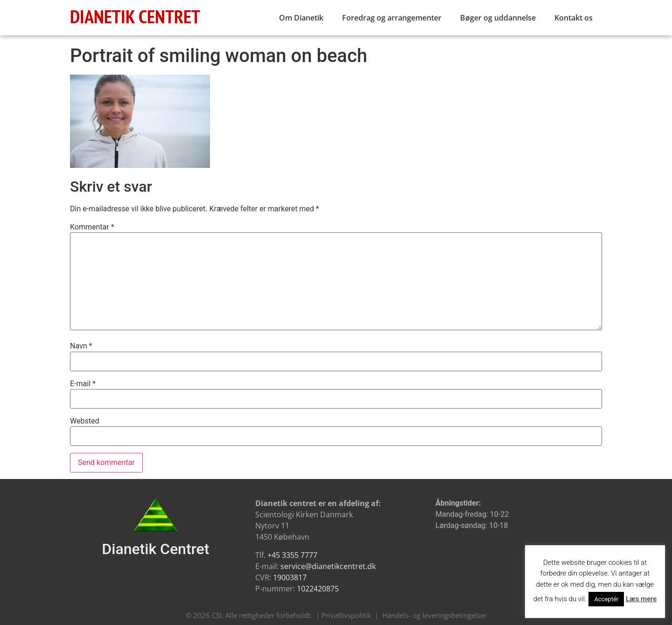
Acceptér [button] (606, 599)
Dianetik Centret (155, 549)
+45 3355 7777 (292, 555)
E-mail (83, 384)
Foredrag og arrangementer (392, 18)
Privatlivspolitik (346, 615)
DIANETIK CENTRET (135, 16)
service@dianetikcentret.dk (328, 566)
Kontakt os (574, 18)
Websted (84, 421)
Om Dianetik (301, 18)
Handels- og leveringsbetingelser (434, 615)
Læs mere (641, 599)
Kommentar (92, 227)
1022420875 (318, 589)
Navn (81, 346)
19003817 (290, 577)
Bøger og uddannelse (498, 18)
